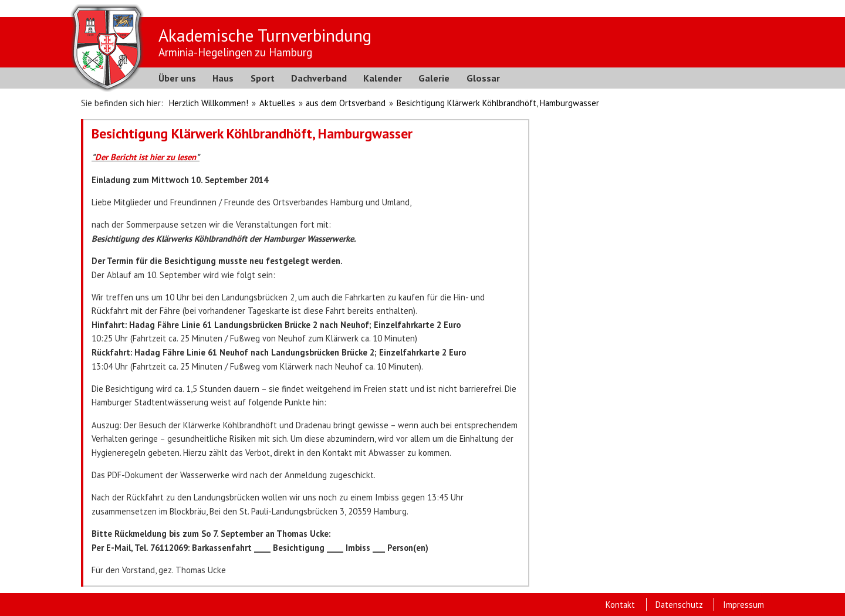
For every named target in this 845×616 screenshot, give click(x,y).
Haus (223, 78)
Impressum (743, 605)
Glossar (483, 78)
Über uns (177, 78)
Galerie (434, 78)
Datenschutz (679, 605)
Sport (263, 78)
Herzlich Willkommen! (209, 103)
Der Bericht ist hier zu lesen (146, 157)
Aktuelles (277, 103)
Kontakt (620, 605)
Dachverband (319, 78)
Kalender (383, 78)
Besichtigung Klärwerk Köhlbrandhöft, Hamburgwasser (498, 103)
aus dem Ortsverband (346, 103)
